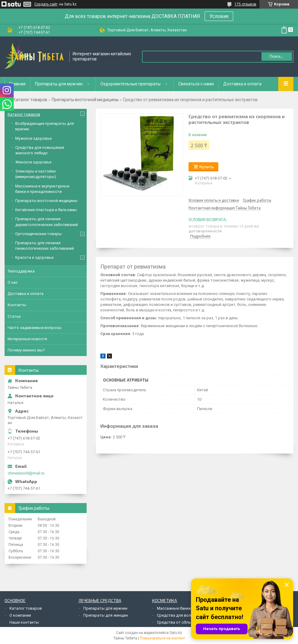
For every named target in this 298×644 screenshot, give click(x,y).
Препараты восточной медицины (85, 100)
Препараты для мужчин (59, 84)
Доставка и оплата (242, 84)
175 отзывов (245, 4)
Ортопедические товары (38, 234)
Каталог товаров (30, 100)
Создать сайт (46, 4)
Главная (17, 84)
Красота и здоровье (34, 257)
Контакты (17, 305)
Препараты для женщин (106, 615)
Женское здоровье (33, 162)
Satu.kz (176, 633)
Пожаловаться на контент (162, 638)
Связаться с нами (196, 84)
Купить (207, 167)
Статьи (14, 316)
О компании (20, 615)
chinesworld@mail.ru (26, 473)
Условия (219, 16)
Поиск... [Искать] (277, 56)
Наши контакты (24, 622)
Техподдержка (21, 271)
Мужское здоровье (33, 138)
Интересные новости (27, 339)
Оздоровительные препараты (130, 84)
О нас (13, 282)
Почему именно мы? (26, 350)
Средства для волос (176, 615)
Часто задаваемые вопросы (35, 328)
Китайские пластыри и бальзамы (46, 210)
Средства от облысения (180, 622)
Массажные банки (174, 608)
